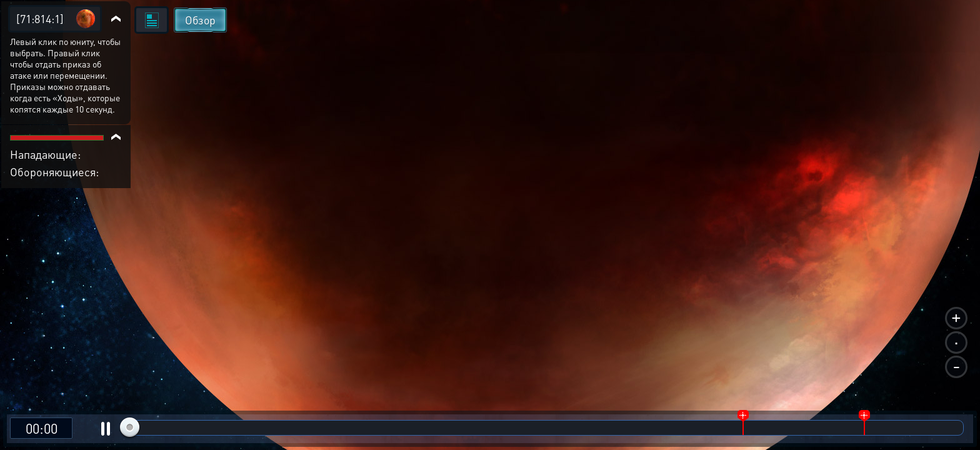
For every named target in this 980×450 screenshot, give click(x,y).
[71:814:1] (40, 18)
